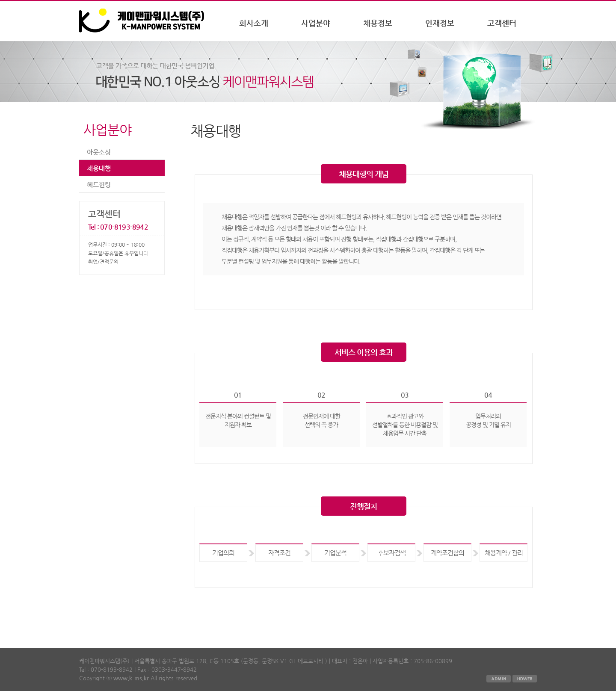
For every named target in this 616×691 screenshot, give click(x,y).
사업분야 (316, 23)
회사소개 (254, 23)
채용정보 (378, 23)
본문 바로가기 (0, 1)
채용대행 (99, 168)
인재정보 (440, 23)
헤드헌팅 (99, 185)
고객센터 (502, 23)
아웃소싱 (99, 152)
